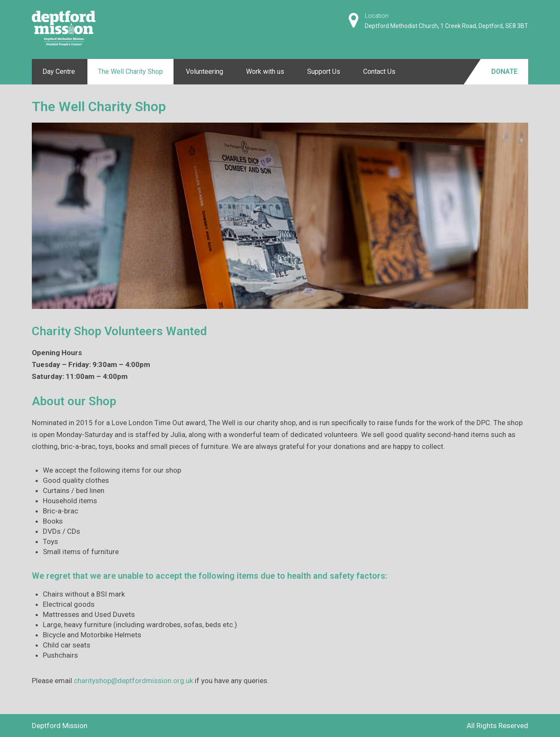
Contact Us (379, 71)
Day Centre (59, 71)
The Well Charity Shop (130, 71)
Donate (504, 71)
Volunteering (204, 71)
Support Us (324, 71)
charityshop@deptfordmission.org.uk (133, 681)
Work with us (265, 71)
